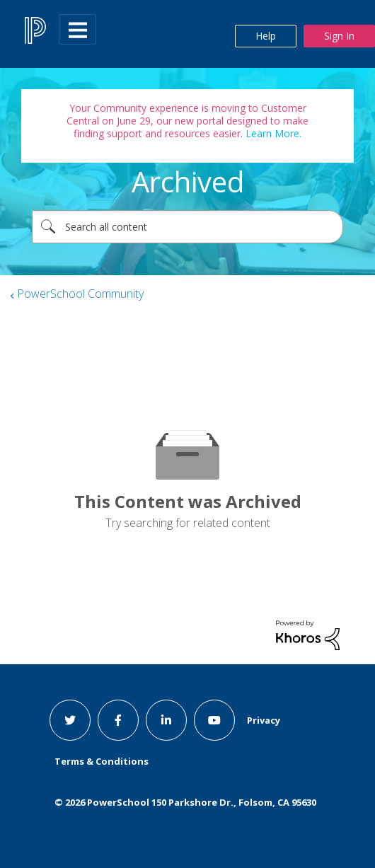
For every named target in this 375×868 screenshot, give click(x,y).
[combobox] (187, 227)
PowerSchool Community (80, 294)
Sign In (339, 36)
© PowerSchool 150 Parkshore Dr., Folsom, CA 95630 (185, 802)
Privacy (264, 720)
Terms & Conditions (102, 761)
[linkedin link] (166, 720)
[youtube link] (214, 720)
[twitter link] (70, 720)
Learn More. (272, 133)
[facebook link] (118, 720)
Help (266, 36)
